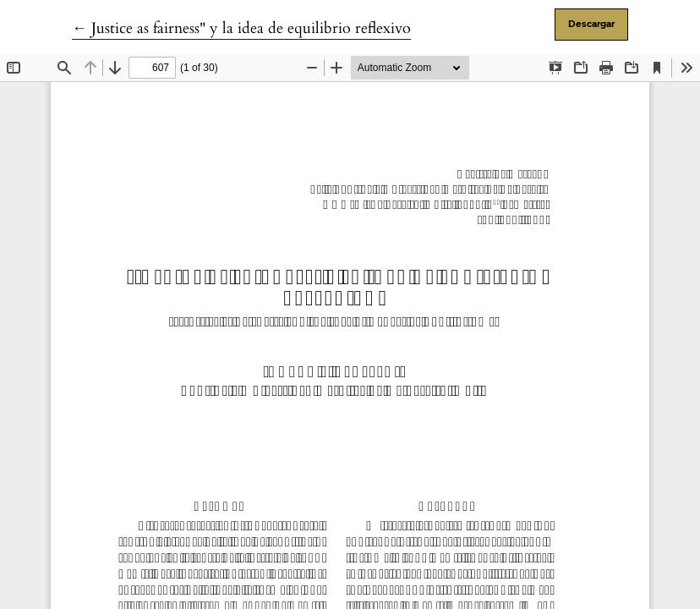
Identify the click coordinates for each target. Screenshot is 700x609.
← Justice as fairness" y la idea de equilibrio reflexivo (241, 28)
